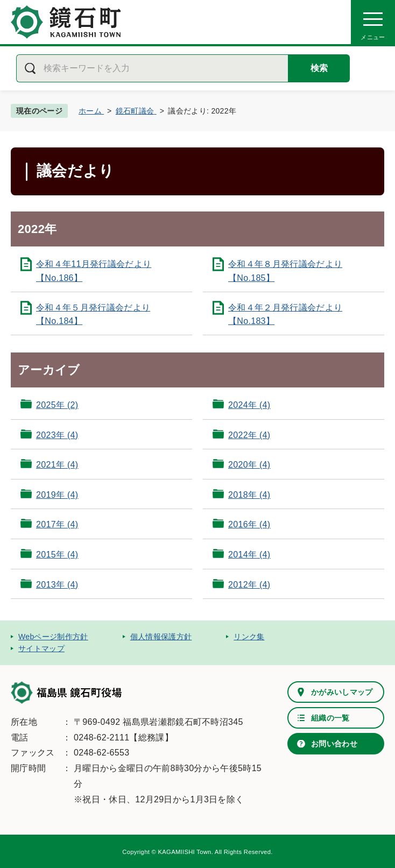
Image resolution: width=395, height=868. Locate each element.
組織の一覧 (330, 718)
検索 (319, 68)
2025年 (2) (57, 405)
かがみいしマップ (342, 692)
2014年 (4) (249, 555)
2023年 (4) (57, 435)
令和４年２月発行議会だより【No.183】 (285, 315)
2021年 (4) (57, 465)
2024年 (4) (249, 405)
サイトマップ (41, 648)
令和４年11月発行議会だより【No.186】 (94, 271)
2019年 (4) (57, 495)
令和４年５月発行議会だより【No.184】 (93, 315)
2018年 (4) (249, 495)
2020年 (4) (249, 465)
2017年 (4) (57, 524)
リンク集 (249, 637)
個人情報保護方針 (161, 637)
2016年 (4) (249, 524)
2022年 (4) (249, 435)
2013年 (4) (57, 585)
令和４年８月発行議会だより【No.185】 (285, 271)
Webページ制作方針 (53, 637)
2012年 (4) (249, 585)
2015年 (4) (57, 555)
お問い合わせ (334, 744)
